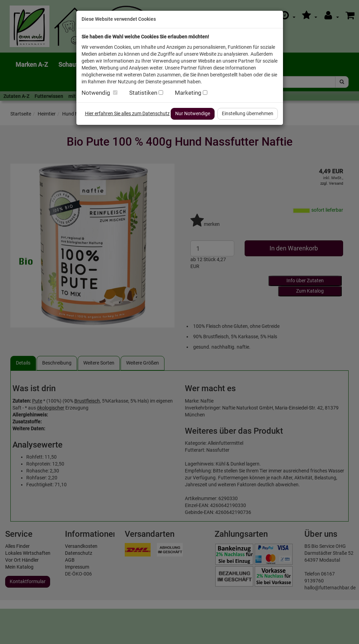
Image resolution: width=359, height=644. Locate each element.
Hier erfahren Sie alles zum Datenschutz (127, 113)
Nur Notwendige (193, 113)
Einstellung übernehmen (248, 113)
